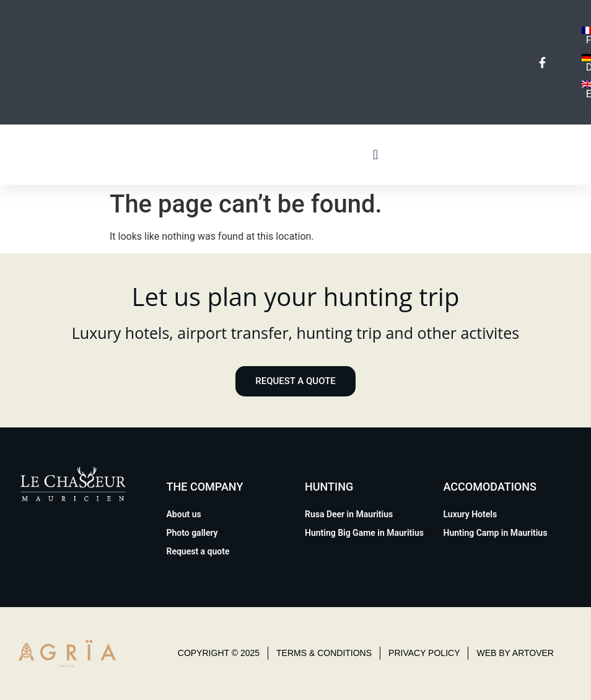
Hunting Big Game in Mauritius (364, 533)
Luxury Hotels (471, 514)
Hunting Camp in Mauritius (496, 533)
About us (184, 514)
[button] (376, 155)
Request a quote (198, 551)
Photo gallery (192, 533)
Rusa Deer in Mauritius (349, 514)
